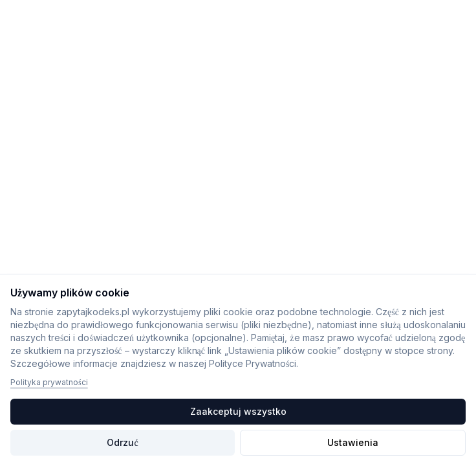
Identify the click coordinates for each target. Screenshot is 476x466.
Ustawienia (353, 442)
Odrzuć (122, 442)
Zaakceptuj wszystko (238, 411)
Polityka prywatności (49, 382)
